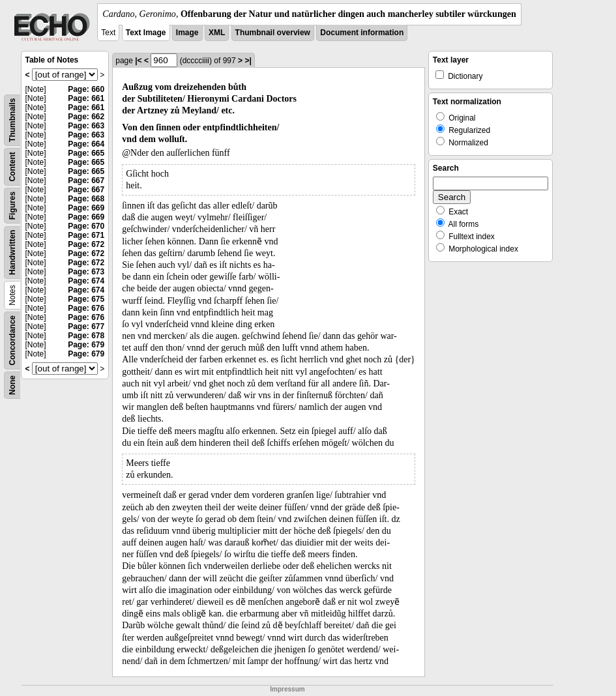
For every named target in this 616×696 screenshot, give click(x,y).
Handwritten (12, 253)
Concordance (12, 341)
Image (187, 33)
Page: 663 (86, 126)
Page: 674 (86, 281)
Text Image (146, 33)
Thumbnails (12, 120)
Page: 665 (86, 153)
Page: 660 (86, 89)
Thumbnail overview (273, 33)
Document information (362, 33)
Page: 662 (86, 117)
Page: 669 (86, 208)
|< (138, 61)
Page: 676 (86, 308)
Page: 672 (86, 244)
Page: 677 (86, 326)
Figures (12, 206)
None (12, 385)
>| (248, 61)
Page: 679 (86, 345)
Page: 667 (86, 181)
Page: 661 (86, 98)
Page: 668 (86, 199)
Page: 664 (86, 144)
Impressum (287, 689)
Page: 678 (86, 336)
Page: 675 (86, 299)
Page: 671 (86, 235)
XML (217, 33)
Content (12, 167)
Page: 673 (86, 272)
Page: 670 (86, 226)
